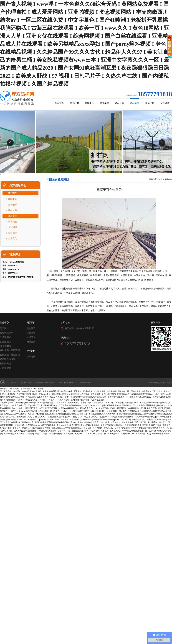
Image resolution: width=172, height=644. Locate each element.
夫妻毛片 (105, 431)
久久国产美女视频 (106, 408)
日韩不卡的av (120, 428)
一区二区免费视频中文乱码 (78, 431)
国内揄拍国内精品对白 (67, 422)
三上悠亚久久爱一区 (56, 417)
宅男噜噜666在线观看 (152, 425)
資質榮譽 (104, 103)
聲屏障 (3, 328)
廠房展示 (31, 328)
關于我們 (74, 103)
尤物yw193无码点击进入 (50, 411)
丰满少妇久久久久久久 (93, 405)
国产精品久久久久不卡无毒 (161, 428)
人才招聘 (164, 103)
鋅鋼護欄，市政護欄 (10, 355)
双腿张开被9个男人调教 (117, 411)
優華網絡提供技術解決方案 (161, 383)
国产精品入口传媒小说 (78, 414)
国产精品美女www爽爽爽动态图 (24, 411)
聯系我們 (149, 103)
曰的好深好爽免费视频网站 (122, 417)
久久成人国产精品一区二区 (19, 405)
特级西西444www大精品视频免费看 (41, 425)
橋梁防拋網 (5, 364)
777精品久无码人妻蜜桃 (46, 431)
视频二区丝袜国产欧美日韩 (56, 414)
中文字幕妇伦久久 (32, 420)
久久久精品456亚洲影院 (145, 417)
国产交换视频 (7, 431)
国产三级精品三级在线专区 (15, 434)
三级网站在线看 (27, 422)
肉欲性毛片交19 (155, 422)
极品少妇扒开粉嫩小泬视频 (158, 434)
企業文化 (13, 238)
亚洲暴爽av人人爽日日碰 (81, 428)
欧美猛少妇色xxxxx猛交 (38, 434)
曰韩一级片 (105, 422)
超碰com (62, 431)
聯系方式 (31, 357)
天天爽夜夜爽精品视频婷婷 (70, 405)
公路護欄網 (5, 342)
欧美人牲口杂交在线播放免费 (130, 425)
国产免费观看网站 (15, 420)
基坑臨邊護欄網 (8, 359)
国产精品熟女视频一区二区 (140, 431)
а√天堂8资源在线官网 (48, 408)
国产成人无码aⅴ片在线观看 (15, 414)
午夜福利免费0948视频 (126, 414)
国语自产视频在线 (108, 425)
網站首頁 (59, 103)
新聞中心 (89, 103)
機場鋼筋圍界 (7, 333)
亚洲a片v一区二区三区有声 (73, 411)
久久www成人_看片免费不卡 (69, 425)
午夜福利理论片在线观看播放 (128, 408)
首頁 (160, 179)
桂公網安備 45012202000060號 (77, 383)
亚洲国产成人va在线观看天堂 (133, 434)
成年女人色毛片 (18, 408)
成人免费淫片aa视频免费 (24, 431)
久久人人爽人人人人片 (37, 417)
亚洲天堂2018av (132, 403)
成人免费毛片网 (100, 434)
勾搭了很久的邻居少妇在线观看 (129, 420)
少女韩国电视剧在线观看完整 (61, 434)
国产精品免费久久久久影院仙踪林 (118, 405)
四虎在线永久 (50, 403)
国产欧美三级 (141, 422)
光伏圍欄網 (5, 337)
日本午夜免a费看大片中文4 (86, 408)
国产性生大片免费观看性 (138, 428)
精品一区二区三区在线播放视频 (45, 405)
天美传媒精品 (114, 434)
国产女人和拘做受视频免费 (145, 405)
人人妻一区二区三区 (83, 434)
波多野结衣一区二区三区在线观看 (54, 420)
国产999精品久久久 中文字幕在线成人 (82, 417)
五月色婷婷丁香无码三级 (103, 428)
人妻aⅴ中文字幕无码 (115, 403)
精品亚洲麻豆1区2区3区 (95, 411)
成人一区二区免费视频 (17, 417)
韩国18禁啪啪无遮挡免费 (46, 422)
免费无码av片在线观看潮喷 (149, 414)
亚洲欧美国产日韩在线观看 (153, 408)
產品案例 (134, 103)
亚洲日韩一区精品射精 (15, 425)
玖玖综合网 (62, 403)
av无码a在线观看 (66, 408)
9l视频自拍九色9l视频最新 (81, 420)
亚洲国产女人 (32, 408)
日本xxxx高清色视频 (42, 428)
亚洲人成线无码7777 (60, 428)
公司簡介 (13, 233)
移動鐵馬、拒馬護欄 (10, 350)
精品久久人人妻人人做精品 (122, 422)
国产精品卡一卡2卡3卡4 (150, 403)
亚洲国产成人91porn (119, 431)
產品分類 (119, 103)
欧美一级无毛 (74, 403)
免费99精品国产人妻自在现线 (141, 411)
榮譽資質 (31, 342)
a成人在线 (95, 431)
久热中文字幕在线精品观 (88, 422)
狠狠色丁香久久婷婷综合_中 (93, 403)
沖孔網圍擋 (5, 346)
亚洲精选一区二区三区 (22, 428)
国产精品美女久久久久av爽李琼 (102, 414)
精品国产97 (105, 417)
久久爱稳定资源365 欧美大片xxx (29, 403)
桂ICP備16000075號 (53, 383)
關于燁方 (12, 193)
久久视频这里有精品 (91, 425)
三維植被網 (5, 368)
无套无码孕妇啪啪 (35, 414)
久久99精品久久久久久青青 (155, 420)
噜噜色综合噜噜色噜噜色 (104, 420)
